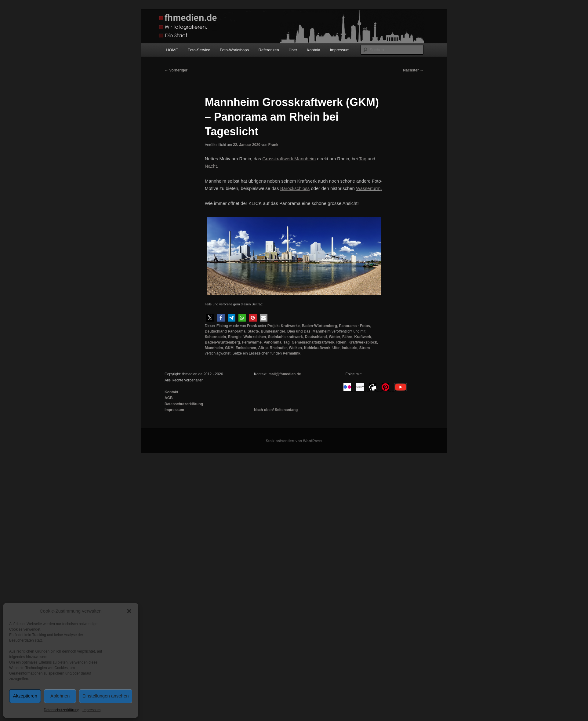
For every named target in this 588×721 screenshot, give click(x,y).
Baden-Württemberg (319, 326)
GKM (229, 348)
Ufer (336, 348)
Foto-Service (199, 50)
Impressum (91, 710)
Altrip (263, 348)
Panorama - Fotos (354, 326)
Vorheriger (176, 70)
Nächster (413, 70)
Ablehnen (60, 696)
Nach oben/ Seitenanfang (276, 410)
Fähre (347, 337)
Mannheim (322, 331)
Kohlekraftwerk (317, 348)
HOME (172, 50)
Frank (273, 145)
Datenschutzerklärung (62, 710)
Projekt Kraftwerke (284, 326)
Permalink (291, 353)
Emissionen (246, 348)
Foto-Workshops (234, 50)
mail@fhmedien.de (285, 374)
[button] (129, 611)
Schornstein (215, 337)
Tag (286, 342)
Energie (235, 337)
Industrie (349, 348)
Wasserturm (368, 188)
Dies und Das (299, 331)
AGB (169, 398)
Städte (253, 331)
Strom (365, 348)
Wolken (295, 348)
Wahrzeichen (255, 337)
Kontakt (314, 50)
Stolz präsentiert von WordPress (294, 441)
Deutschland (316, 337)
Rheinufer (278, 348)
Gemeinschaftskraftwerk (313, 342)
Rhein (341, 342)
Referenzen (269, 50)
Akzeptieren (25, 696)
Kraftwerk (363, 337)
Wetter (334, 337)
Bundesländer (273, 331)
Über (293, 50)
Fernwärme (252, 342)
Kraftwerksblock (363, 342)
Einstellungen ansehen (106, 696)
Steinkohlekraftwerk (285, 337)
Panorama (273, 342)
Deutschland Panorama (225, 331)
